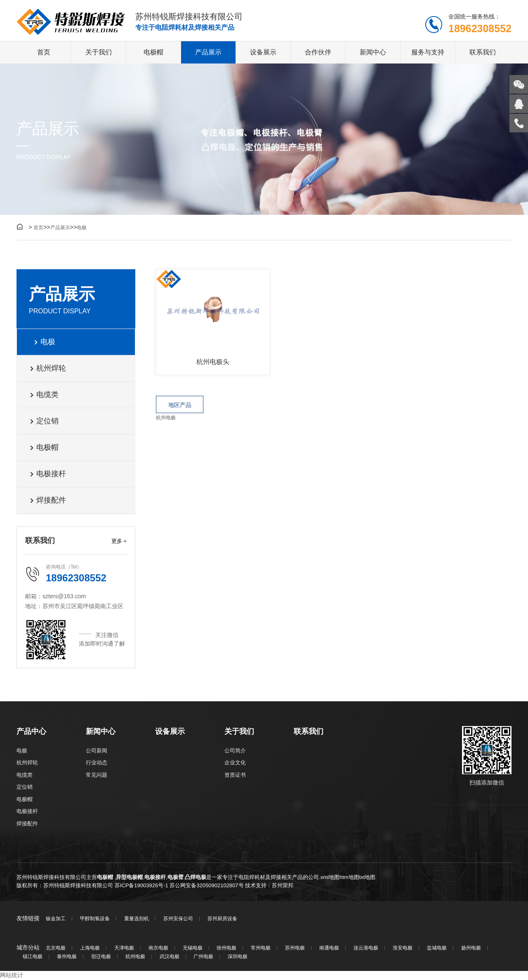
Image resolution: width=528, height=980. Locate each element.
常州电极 (261, 948)
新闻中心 (373, 53)
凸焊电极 (196, 878)
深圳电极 (238, 957)
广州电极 (203, 957)
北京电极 (56, 948)
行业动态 (97, 763)
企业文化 (235, 763)
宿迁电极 (101, 957)
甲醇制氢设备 (95, 919)
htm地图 (349, 878)
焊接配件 (48, 501)
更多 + (119, 542)
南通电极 (329, 948)
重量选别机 (137, 919)
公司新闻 (97, 751)
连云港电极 (366, 948)
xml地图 (330, 878)
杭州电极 (166, 418)
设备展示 (263, 53)
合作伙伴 (318, 53)
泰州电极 (67, 957)
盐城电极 (437, 948)
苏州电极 (295, 948)
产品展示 (208, 53)
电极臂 (176, 878)
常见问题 (97, 775)
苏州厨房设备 (222, 919)
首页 (44, 53)
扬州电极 (471, 948)
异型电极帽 (129, 878)
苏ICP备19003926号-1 (141, 885)
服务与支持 (428, 53)
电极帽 (153, 53)
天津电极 (124, 948)
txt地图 (368, 878)
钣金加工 (56, 919)
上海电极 (90, 948)
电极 (82, 228)
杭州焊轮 (48, 369)
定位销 (44, 421)
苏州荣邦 (283, 885)
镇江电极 (33, 957)
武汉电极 (170, 957)
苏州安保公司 (178, 919)
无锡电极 (193, 948)
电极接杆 (48, 474)
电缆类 (44, 395)
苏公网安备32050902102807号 (206, 885)
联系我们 (483, 53)
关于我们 (99, 53)
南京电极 (158, 948)
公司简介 (235, 751)
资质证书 (235, 775)
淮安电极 (403, 948)
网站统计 (12, 975)
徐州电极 (226, 948)
